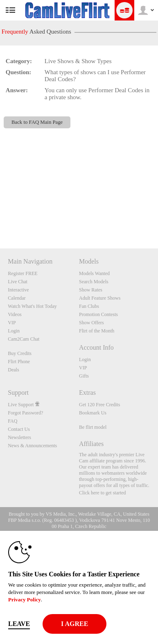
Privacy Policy (25, 600)
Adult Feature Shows (100, 298)
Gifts (84, 376)
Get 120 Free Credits (99, 405)
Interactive (18, 290)
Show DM (0, 218)
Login (14, 331)
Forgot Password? (25, 413)
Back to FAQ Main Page (37, 122)
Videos (15, 314)
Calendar (17, 298)
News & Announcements (32, 446)
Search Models (94, 282)
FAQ (12, 421)
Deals (13, 370)
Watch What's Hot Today (32, 306)
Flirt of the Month (97, 331)
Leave (19, 624)
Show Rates (91, 290)
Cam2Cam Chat (24, 339)
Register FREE (23, 273)
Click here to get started (103, 493)
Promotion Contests (98, 314)
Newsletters (19, 437)
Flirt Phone (19, 362)
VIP (12, 323)
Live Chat (18, 282)
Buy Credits (20, 353)
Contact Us (19, 429)
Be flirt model (93, 427)
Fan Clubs (89, 306)
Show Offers (91, 323)
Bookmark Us (93, 413)
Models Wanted (94, 273)
